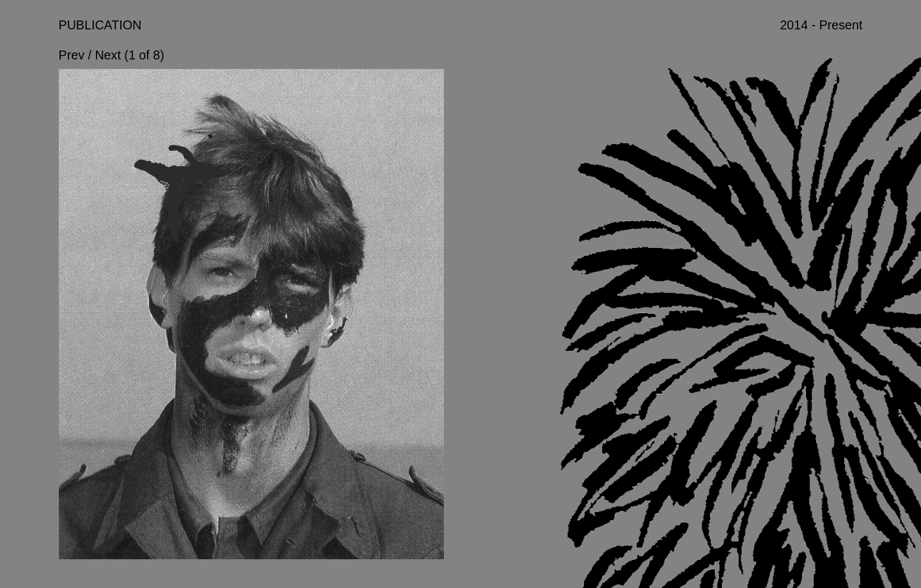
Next (107, 55)
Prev (72, 55)
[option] (252, 322)
